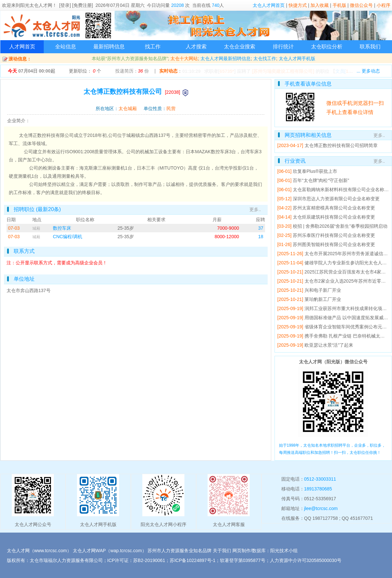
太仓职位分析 (327, 47)
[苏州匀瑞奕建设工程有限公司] (283, 71)
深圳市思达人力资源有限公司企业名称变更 (336, 199)
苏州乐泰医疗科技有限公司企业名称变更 (334, 235)
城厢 (36, 228)
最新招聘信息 (109, 47)
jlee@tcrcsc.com (321, 508)
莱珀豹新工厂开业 (323, 299)
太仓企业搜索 (240, 47)
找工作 (153, 47)
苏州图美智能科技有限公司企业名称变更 (334, 244)
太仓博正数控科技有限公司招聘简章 (341, 145)
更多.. (255, 209)
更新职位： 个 (85, 71)
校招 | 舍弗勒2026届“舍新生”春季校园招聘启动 (340, 226)
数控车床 (62, 228)
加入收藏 (320, 5)
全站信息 (66, 47)
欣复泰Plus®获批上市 (315, 171)
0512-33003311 (320, 479)
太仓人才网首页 (269, 5)
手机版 (339, 5)
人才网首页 (22, 47)
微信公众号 (361, 5)
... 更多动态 (368, 71)
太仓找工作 (265, 58)
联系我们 (370, 47)
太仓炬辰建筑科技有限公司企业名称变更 (334, 217)
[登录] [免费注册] (76, 5)
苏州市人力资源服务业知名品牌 (180, 551)
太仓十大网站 (184, 58)
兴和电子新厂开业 (323, 290)
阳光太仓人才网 (36, 5)
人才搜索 (196, 47)
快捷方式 (298, 5)
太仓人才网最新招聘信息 (226, 58)
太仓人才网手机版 (297, 58)
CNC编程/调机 (68, 237)
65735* (227, 71)
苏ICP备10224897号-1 (193, 560)
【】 (350, 71)
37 (261, 228)
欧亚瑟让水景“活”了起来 (329, 345)
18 (261, 237)
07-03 (14, 228)
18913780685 (318, 489)
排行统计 (283, 47)
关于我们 (222, 551)
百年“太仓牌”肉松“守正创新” (321, 180)
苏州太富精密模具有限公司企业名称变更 (334, 208)
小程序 (384, 5)
